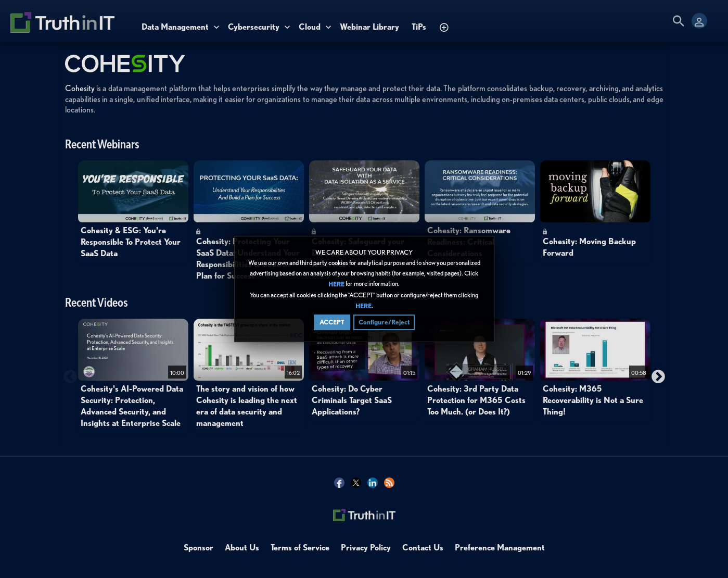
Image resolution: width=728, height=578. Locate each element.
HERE (336, 285)
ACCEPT (332, 322)
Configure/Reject (384, 322)
